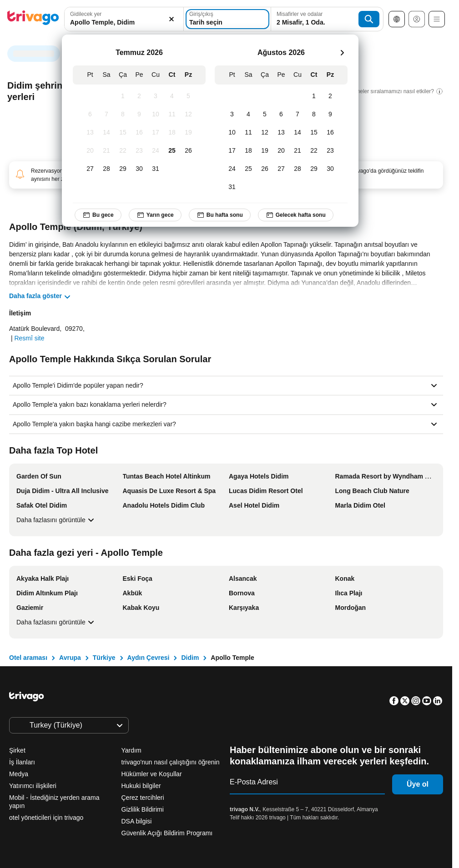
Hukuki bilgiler (141, 786)
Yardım (131, 750)
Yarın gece (155, 215)
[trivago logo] (33, 19)
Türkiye (104, 658)
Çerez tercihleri (144, 798)
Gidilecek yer (86, 14)
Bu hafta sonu (220, 215)
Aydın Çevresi (149, 658)
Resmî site (29, 338)
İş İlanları (22, 762)
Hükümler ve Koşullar (152, 774)
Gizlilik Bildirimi (143, 809)
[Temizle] (171, 19)
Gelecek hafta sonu (296, 215)
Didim (190, 658)
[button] (124, 19)
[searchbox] (124, 22)
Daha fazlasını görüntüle (56, 520)
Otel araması (28, 658)
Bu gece (98, 215)
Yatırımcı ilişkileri (33, 786)
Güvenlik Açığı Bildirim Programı (167, 833)
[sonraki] (342, 53)
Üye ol (418, 784)
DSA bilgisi (137, 821)
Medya (19, 774)
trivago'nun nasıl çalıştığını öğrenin (171, 762)
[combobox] (124, 19)
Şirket (17, 750)
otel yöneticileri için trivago (46, 818)
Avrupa (70, 658)
